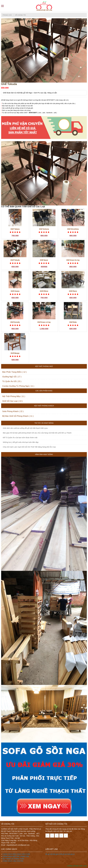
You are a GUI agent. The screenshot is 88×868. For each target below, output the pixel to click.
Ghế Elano (73, 291)
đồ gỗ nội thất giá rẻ (53, 854)
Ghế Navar (44, 260)
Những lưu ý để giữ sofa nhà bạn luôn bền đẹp (21, 442)
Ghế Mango (15, 353)
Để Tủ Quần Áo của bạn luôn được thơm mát (20, 437)
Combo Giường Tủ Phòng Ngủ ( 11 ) (18, 386)
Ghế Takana (15, 229)
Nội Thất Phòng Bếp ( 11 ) (14, 396)
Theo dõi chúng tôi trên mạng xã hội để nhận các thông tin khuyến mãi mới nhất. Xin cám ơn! (65, 830)
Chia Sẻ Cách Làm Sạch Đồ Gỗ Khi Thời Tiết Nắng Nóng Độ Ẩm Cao (29, 447)
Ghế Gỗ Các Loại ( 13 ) (12, 401)
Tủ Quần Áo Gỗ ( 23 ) (12, 381)
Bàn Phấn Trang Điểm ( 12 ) (14, 372)
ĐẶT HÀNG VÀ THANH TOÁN (13, 859)
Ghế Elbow (44, 291)
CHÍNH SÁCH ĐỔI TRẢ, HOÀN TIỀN (16, 856)
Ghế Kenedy (15, 322)
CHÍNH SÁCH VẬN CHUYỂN (13, 861)
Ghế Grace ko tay (73, 260)
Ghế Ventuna (44, 229)
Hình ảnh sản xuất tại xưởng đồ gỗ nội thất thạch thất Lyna (25, 428)
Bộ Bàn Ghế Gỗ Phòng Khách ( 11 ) (18, 416)
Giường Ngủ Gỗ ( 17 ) (12, 377)
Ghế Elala (73, 322)
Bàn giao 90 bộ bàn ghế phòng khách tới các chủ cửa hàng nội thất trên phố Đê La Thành (37, 433)
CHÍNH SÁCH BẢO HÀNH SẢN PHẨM (16, 854)
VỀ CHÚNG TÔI (20, 15)
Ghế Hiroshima (73, 229)
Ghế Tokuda (15, 260)
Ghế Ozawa (15, 291)
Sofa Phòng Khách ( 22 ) (13, 411)
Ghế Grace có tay (44, 322)
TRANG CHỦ (7, 15)
